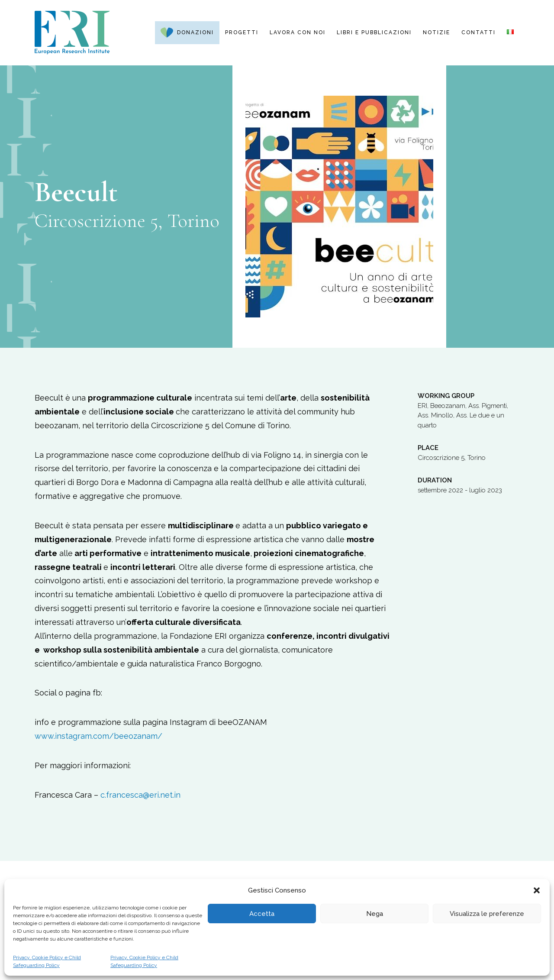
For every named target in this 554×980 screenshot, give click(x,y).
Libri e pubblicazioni (374, 32)
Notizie (436, 32)
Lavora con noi (298, 32)
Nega (375, 914)
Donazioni (195, 32)
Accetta (262, 914)
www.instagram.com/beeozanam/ (98, 736)
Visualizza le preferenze (487, 914)
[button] (537, 890)
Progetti (242, 32)
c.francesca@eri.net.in (140, 795)
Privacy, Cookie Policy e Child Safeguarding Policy (47, 961)
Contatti (478, 32)
